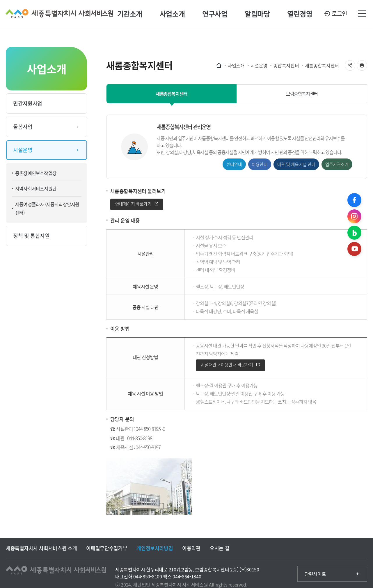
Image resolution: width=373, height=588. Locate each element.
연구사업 (215, 14)
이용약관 (191, 548)
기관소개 (130, 14)
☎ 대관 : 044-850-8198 (131, 438)
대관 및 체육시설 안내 (296, 165)
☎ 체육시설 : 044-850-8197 (135, 447)
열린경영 (300, 14)
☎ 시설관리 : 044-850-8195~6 (138, 429)
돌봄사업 (23, 127)
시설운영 (23, 150)
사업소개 (172, 14)
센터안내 (234, 165)
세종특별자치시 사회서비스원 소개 (41, 548)
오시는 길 (220, 548)
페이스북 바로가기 (354, 200)
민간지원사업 (28, 103)
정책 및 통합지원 (31, 236)
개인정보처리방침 (155, 548)
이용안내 (260, 165)
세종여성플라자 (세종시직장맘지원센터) (47, 208)
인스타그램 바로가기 (354, 216)
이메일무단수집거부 (107, 548)
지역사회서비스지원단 (36, 188)
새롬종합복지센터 (322, 65)
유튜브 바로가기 (354, 249)
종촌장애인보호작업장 (36, 173)
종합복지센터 (286, 65)
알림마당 (257, 14)
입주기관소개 (337, 165)
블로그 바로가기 (354, 233)
